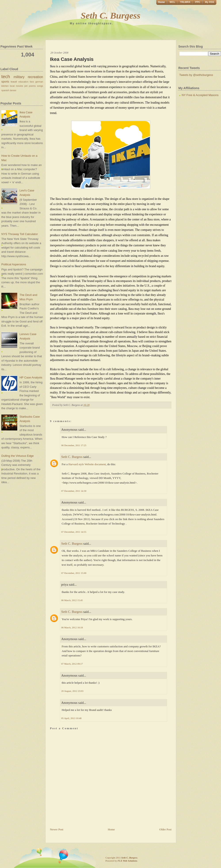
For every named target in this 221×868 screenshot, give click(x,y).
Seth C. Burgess (110, 15)
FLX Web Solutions (127, 861)
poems (32, 86)
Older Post (165, 829)
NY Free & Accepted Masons (200, 95)
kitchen (5, 86)
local (12, 86)
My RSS (210, 2)
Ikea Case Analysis (72, 59)
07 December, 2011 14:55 (74, 532)
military (19, 77)
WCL (172, 2)
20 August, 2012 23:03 (72, 691)
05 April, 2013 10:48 (71, 718)
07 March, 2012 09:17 (72, 664)
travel (14, 82)
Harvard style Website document (87, 464)
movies (20, 86)
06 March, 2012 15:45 (72, 600)
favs (32, 82)
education (23, 82)
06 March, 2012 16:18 (72, 627)
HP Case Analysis (31, 377)
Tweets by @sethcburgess (196, 75)
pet (26, 86)
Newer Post (57, 829)
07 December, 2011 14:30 (74, 491)
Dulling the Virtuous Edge (17, 456)
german (39, 82)
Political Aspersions (14, 264)
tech (6, 76)
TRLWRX (185, 2)
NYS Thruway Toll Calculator (20, 234)
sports (5, 82)
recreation (35, 77)
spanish (5, 90)
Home (161, 2)
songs (40, 86)
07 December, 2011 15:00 (74, 573)
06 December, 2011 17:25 (74, 445)
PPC (198, 2)
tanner (13, 90)
